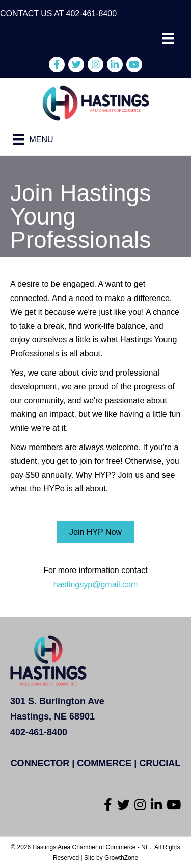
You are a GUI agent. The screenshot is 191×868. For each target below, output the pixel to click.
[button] (95, 532)
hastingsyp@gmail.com (96, 585)
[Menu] (168, 38)
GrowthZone (121, 858)
